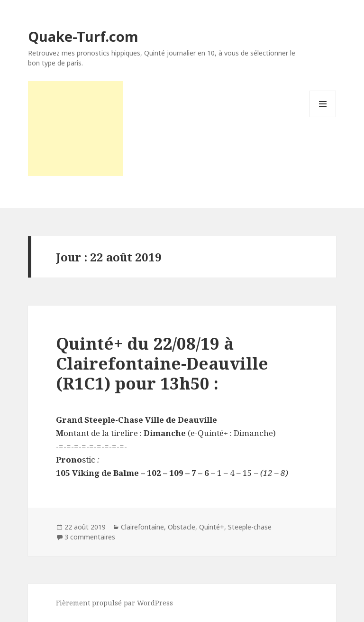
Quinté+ (212, 527)
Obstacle (182, 527)
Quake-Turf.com (83, 36)
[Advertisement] (75, 129)
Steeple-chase (250, 527)
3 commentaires (90, 537)
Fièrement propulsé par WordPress (114, 603)
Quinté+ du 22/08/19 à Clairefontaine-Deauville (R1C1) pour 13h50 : (162, 363)
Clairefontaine (142, 527)
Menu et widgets (323, 117)
